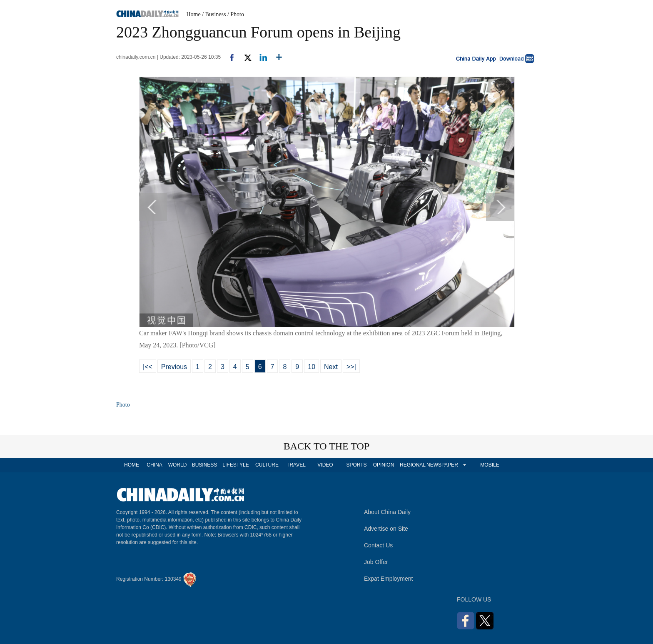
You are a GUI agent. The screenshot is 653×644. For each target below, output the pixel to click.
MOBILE (490, 465)
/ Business (214, 14)
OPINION (384, 465)
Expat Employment (389, 579)
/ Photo (236, 14)
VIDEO (325, 465)
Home (194, 14)
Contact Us (378, 545)
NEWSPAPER (442, 465)
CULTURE (267, 465)
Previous (174, 367)
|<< (148, 367)
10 (312, 367)
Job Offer (376, 562)
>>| (351, 367)
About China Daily (387, 512)
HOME (132, 465)
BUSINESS (205, 465)
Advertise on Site (386, 529)
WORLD (178, 465)
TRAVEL (296, 465)
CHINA (154, 465)
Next (331, 367)
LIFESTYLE (236, 465)
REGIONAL (413, 465)
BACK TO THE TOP (327, 446)
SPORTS (356, 465)
